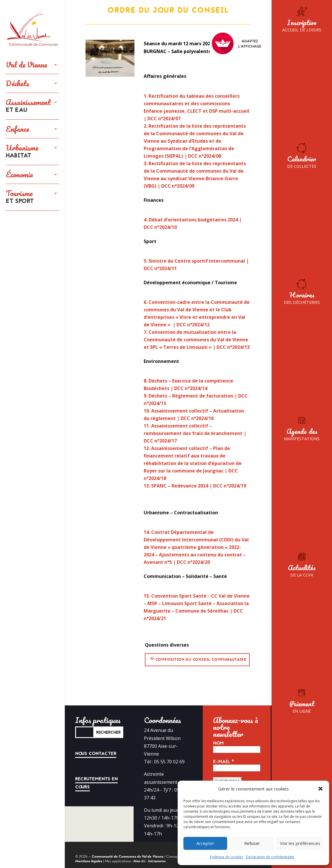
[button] (320, 789)
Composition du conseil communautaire (201, 660)
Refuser (252, 843)
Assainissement (28, 106)
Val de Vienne (26, 65)
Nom (218, 743)
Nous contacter (96, 754)
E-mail (224, 762)
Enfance (17, 129)
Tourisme (20, 197)
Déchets (18, 83)
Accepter (205, 843)
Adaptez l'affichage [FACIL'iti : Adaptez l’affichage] (237, 43)
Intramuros (157, 861)
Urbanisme (22, 152)
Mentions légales (89, 861)
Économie (19, 174)
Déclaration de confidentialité (270, 857)
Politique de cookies (226, 857)
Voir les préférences (300, 843)
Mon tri (139, 861)
